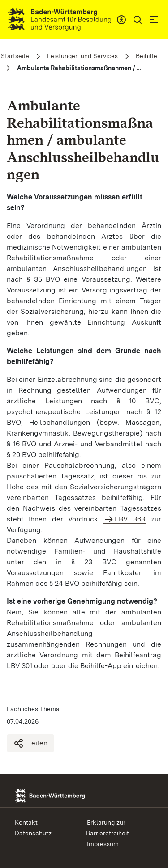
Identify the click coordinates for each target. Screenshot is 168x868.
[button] (138, 20)
